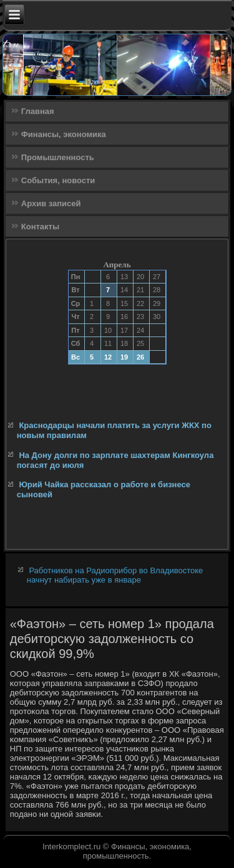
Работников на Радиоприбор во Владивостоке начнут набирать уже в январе (115, 575)
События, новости (58, 180)
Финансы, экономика (64, 134)
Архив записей (51, 203)
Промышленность (58, 157)
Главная (38, 111)
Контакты (40, 227)
